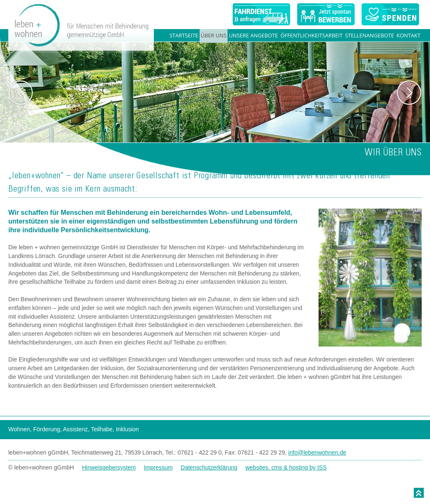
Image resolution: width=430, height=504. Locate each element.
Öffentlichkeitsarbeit (311, 35)
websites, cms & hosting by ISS (286, 467)
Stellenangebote (370, 35)
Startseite (184, 35)
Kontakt (409, 35)
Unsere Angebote (253, 35)
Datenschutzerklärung (209, 467)
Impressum (158, 467)
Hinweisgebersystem (109, 467)
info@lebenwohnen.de (317, 452)
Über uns (214, 35)
